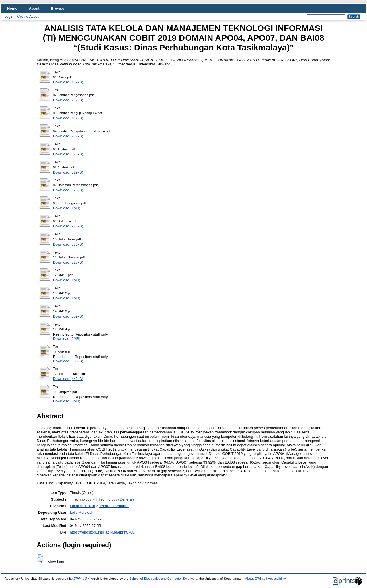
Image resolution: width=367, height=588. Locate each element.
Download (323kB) (68, 154)
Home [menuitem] (12, 8)
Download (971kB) (68, 226)
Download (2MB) (67, 339)
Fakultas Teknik (82, 506)
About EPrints (255, 579)
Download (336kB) (68, 361)
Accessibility (277, 579)
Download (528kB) (68, 262)
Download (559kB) (68, 316)
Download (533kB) (68, 244)
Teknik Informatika (114, 506)
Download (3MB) (67, 401)
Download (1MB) (67, 208)
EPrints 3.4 (81, 579)
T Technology (81, 499)
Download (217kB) (68, 100)
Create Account (30, 16)
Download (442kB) (68, 379)
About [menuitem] (34, 8)
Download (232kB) (68, 136)
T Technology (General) (115, 499)
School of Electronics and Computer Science (162, 579)
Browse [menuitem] (58, 8)
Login (9, 16)
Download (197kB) (68, 118)
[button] (40, 559)
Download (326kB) (68, 190)
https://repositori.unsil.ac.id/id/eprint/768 (102, 532)
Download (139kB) (68, 82)
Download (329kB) (68, 172)
